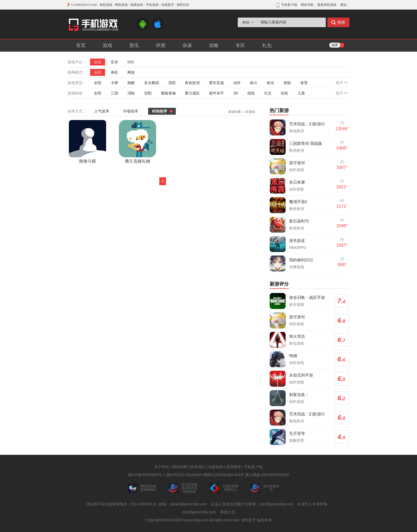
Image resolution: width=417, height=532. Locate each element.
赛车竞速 (216, 83)
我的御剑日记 (301, 260)
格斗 (254, 83)
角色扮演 (192, 83)
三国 (114, 93)
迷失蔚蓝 (297, 240)
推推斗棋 (87, 142)
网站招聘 (180, 467)
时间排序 (160, 111)
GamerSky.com (195, 520)
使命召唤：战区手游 (307, 297)
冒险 (287, 83)
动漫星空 (168, 5)
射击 (270, 83)
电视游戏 (137, 5)
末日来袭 (297, 182)
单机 (114, 72)
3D (236, 93)
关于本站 (162, 467)
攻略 (214, 46)
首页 (81, 46)
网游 (131, 72)
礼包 (267, 46)
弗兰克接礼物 (137, 142)
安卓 (114, 62)
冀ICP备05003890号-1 (147, 475)
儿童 (301, 93)
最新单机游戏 (327, 5)
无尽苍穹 (297, 433)
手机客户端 (253, 467)
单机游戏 (106, 5)
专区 (240, 46)
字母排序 (131, 111)
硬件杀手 (216, 93)
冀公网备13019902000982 (267, 475)
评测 (161, 46)
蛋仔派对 (297, 163)
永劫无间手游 (301, 375)
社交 (268, 93)
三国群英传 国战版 (306, 143)
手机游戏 (152, 5)
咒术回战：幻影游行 (307, 124)
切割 (148, 93)
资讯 (134, 46)
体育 (304, 83)
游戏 (107, 46)
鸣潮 (293, 356)
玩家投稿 (216, 467)
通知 (343, 5)
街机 (285, 93)
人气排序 (102, 111)
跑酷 (131, 83)
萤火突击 (297, 336)
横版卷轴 (168, 93)
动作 (237, 83)
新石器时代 (299, 221)
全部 (98, 62)
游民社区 (183, 5)
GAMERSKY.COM (84, 5)
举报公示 (228, 512)
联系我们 (198, 467)
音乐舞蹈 (152, 83)
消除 (131, 93)
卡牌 (114, 83)
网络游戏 (121, 5)
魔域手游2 (298, 202)
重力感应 (192, 93)
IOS (131, 62)
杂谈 (187, 46)
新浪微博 (233, 467)
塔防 (172, 83)
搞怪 (251, 93)
